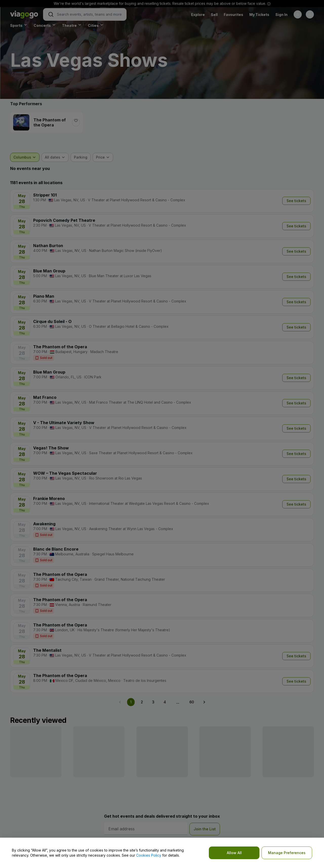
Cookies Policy (149, 855)
